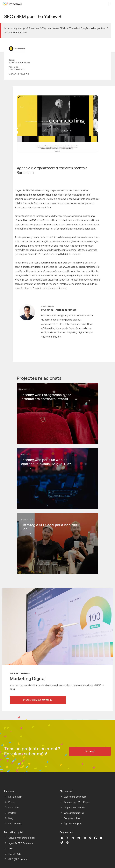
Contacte (14, 807)
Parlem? (90, 751)
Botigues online (72, 818)
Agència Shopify (73, 824)
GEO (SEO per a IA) (18, 859)
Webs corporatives (19, 62)
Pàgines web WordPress (77, 802)
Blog (11, 818)
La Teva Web (15, 797)
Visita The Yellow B (19, 74)
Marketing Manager (67, 310)
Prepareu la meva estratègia (38, 700)
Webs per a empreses (75, 797)
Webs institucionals (74, 813)
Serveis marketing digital (22, 838)
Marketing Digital (28, 678)
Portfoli (12, 813)
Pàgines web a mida (74, 807)
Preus (11, 802)
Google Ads (15, 854)
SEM (11, 849)
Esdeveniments (17, 70)
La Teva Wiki (15, 824)
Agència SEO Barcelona (21, 843)
